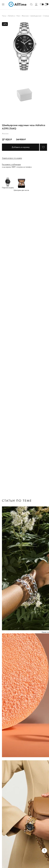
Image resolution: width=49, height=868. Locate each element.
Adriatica (11, 16)
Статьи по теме (17, 501)
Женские (25, 16)
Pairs (18, 16)
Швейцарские (36, 16)
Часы (4, 16)
